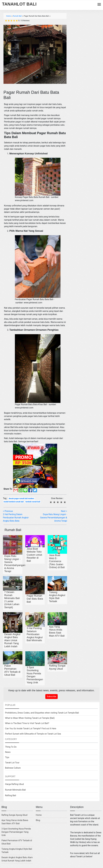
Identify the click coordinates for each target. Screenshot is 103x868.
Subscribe (52, 696)
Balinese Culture (13, 768)
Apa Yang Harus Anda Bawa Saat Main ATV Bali (57, 631)
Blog (38, 820)
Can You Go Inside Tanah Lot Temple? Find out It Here (31, 729)
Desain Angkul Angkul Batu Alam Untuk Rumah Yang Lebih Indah (12, 640)
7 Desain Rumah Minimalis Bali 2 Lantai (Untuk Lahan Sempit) (12, 600)
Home (39, 815)
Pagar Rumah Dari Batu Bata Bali (35, 599)
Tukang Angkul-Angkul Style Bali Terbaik (57, 597)
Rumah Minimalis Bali (15, 790)
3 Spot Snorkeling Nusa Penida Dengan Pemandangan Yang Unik (35, 675)
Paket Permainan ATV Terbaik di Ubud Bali (12, 670)
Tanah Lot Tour (12, 763)
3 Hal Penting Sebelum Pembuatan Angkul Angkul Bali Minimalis (35, 634)
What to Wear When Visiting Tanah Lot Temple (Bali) (30, 718)
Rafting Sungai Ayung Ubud (57, 667)
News (8, 752)
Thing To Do (11, 747)
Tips (7, 757)
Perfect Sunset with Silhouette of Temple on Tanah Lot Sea (33, 734)
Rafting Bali (11, 795)
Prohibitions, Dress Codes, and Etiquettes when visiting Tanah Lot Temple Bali (42, 713)
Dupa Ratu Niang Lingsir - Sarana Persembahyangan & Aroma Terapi (15, 564)
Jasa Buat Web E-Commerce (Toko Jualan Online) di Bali (57, 561)
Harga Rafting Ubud (14, 784)
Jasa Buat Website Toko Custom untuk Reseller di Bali (34, 555)
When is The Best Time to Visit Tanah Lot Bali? (27, 723)
